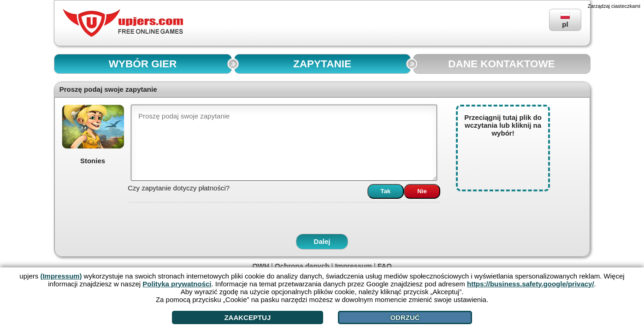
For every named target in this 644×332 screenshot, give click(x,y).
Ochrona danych (302, 266)
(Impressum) (61, 276)
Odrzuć (405, 317)
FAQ (385, 266)
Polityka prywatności (177, 284)
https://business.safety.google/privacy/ (531, 284)
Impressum (354, 266)
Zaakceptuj (247, 317)
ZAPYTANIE (322, 64)
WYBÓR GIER (143, 64)
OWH (261, 266)
